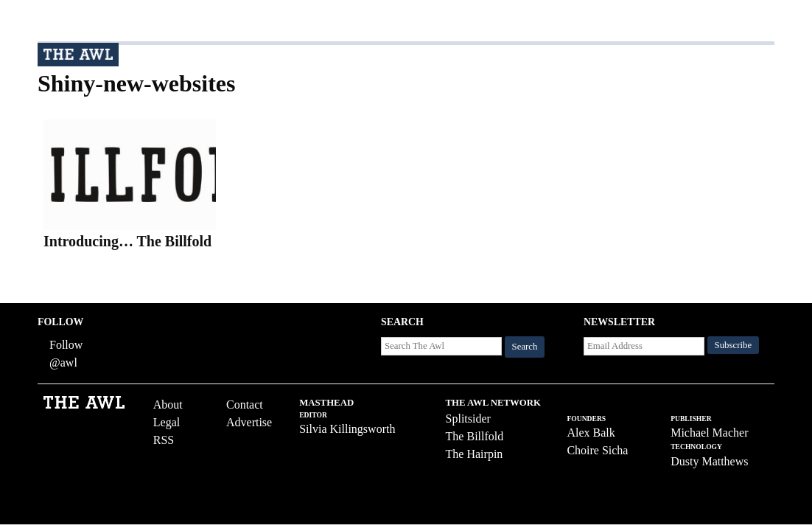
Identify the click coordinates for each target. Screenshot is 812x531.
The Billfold (475, 436)
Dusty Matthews (709, 461)
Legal (167, 422)
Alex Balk (591, 433)
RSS (164, 440)
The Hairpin (475, 454)
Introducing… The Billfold (127, 241)
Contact (245, 405)
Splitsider (468, 419)
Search (525, 347)
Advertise (249, 422)
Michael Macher (709, 433)
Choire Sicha (597, 450)
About (168, 405)
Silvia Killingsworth (347, 429)
